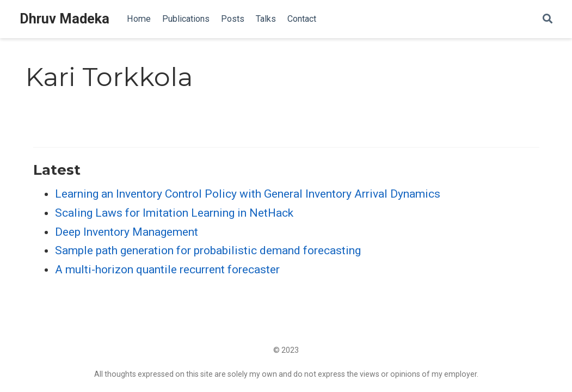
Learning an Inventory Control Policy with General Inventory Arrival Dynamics (248, 194)
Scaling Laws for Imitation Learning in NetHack (174, 213)
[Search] (548, 19)
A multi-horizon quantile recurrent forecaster (167, 269)
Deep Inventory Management (127, 232)
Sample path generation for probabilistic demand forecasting (208, 250)
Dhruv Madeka (64, 19)
